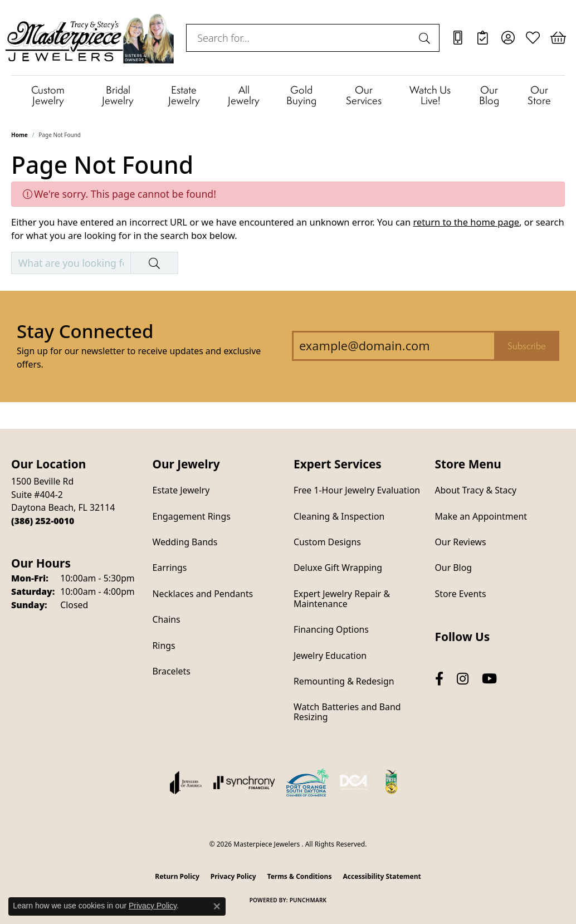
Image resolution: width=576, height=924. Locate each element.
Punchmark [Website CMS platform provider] (308, 900)
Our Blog (489, 95)
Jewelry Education (330, 656)
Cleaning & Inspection (339, 516)
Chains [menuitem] (167, 619)
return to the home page (466, 222)
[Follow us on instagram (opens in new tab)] (463, 679)
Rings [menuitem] (164, 646)
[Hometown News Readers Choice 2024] (392, 783)
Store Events (461, 594)
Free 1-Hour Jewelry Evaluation (357, 490)
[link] (458, 38)
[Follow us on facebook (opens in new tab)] (439, 679)
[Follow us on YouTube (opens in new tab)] (489, 679)
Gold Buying (301, 95)
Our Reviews (461, 542)
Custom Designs (327, 542)
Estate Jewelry (184, 95)
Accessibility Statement (382, 876)
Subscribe (527, 346)
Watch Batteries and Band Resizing (347, 712)
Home (19, 135)
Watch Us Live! (430, 95)
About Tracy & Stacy (476, 490)
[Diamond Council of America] (354, 783)
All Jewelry (244, 95)
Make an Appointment (481, 516)
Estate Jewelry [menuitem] (181, 490)
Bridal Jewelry (118, 95)
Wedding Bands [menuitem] (185, 542)
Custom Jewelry (48, 95)
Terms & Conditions (300, 876)
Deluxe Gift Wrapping (338, 568)
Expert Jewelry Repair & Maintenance (342, 599)
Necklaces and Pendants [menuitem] (203, 594)
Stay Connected (85, 331)
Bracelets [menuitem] (172, 671)
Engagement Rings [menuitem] (192, 516)
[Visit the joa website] (186, 783)
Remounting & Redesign (344, 681)
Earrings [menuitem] (170, 568)
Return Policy (177, 876)
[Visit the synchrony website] (244, 783)
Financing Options (331, 629)
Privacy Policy (233, 876)
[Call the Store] (43, 521)
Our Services (364, 95)
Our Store (539, 95)
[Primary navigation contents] (288, 95)
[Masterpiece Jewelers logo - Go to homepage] (90, 38)
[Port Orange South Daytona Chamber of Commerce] (307, 783)
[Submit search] (426, 38)
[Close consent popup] (217, 906)
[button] (508, 38)
